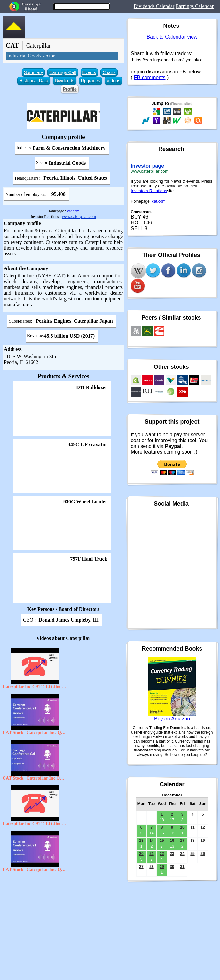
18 (192, 841)
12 (203, 827)
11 (192, 827)
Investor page (147, 166)
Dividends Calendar (154, 6)
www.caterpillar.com (79, 217)
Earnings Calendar (195, 6)
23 (172, 854)
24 (182, 854)
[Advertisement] (63, 921)
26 (203, 854)
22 (162, 854)
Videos (113, 81)
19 (203, 841)
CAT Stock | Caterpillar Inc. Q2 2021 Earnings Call (35, 732)
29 (162, 867)
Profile (70, 89)
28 (151, 867)
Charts (109, 72)
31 (182, 867)
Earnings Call (63, 72)
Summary (33, 72)
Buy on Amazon (172, 719)
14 (151, 841)
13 (141, 841)
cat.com (73, 211)
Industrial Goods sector (31, 56)
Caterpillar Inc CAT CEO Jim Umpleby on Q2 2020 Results (35, 687)
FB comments (150, 77)
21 (151, 854)
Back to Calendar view (172, 37)
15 (162, 841)
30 (172, 867)
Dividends (64, 81)
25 (192, 854)
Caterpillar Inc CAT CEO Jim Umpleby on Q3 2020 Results (35, 824)
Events (89, 72)
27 (141, 867)
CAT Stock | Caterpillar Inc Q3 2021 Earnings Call (35, 778)
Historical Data (34, 81)
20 (141, 854)
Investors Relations (149, 191)
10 (182, 827)
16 (172, 841)
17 (182, 841)
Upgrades (91, 81)
